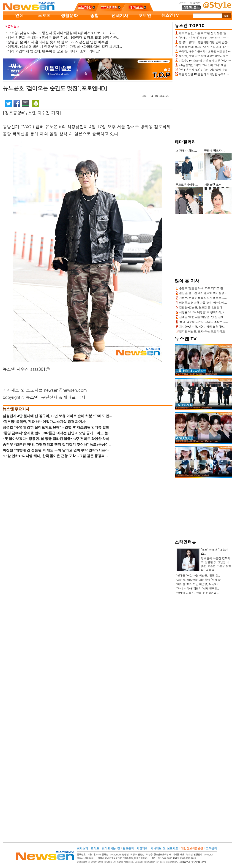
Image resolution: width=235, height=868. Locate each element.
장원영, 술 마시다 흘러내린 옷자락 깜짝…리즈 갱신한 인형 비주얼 (58, 42)
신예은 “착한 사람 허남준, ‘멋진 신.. (199, 575)
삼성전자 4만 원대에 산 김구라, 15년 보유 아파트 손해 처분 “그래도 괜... (57, 416)
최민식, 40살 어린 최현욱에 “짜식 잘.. (200, 580)
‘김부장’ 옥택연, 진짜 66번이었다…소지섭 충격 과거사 (44, 422)
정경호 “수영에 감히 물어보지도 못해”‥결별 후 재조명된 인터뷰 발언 (56, 427)
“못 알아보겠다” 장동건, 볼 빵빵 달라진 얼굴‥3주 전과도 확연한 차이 (56, 439)
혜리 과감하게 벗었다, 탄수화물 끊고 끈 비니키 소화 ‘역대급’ (54, 51)
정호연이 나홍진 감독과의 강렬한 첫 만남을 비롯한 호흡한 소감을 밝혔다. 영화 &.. (216, 564)
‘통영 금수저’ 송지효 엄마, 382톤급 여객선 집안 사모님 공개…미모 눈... (57, 433)
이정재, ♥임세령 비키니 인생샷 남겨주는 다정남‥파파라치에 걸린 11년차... (65, 47)
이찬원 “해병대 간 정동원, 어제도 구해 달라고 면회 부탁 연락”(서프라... (57, 450)
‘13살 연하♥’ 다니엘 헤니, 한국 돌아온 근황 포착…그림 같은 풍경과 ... (55, 456)
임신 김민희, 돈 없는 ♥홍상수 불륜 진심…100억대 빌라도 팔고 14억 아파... (64, 37)
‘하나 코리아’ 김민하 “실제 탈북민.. (198, 588)
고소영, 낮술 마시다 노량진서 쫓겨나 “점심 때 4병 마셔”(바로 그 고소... (61, 33)
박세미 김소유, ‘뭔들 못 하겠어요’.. (198, 593)
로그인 (182, 3)
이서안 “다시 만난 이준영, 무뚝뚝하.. (199, 584)
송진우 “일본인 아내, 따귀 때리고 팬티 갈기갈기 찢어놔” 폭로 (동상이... (57, 445)
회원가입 (195, 3)
